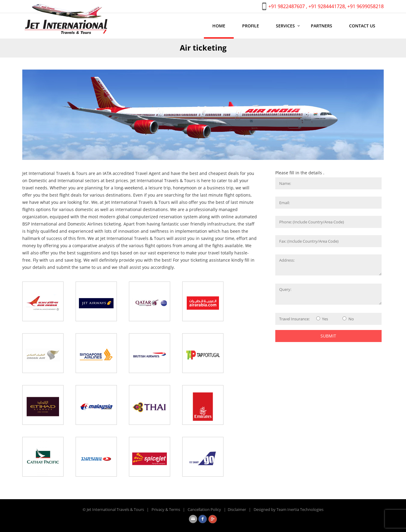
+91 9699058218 (365, 6)
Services (285, 26)
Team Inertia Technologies (300, 509)
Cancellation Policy (204, 509)
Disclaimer (237, 509)
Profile (251, 26)
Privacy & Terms (166, 509)
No (351, 319)
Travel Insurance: (294, 319)
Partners (322, 26)
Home (219, 26)
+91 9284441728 (327, 6)
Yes (325, 319)
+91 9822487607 (287, 6)
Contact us (362, 26)
